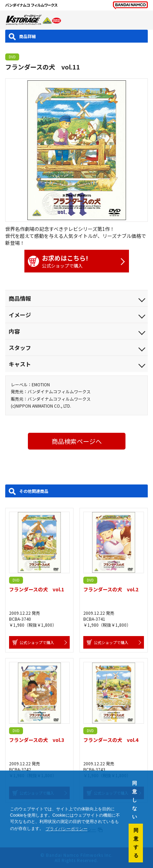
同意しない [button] (135, 800)
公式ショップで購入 (73, 261)
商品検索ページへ (77, 441)
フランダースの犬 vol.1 (37, 589)
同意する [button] (136, 843)
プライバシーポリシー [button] (67, 829)
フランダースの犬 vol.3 (37, 740)
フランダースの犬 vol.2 (111, 589)
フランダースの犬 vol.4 (111, 740)
